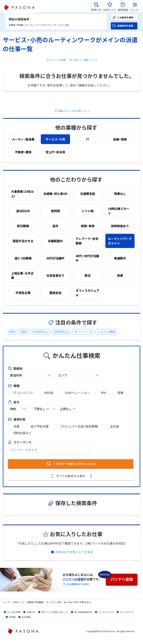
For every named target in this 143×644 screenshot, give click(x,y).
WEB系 (49, 393)
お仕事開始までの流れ (78, 584)
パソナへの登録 (73, 579)
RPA (104, 393)
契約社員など (22, 433)
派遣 (16, 426)
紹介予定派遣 (40, 426)
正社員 (115, 426)
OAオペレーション (77, 393)
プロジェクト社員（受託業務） (79, 426)
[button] (96, 6)
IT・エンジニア (23, 393)
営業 (120, 393)
